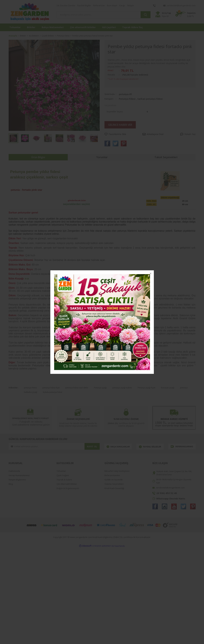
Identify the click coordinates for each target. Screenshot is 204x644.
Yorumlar (102, 157)
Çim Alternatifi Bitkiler (67, 484)
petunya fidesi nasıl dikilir (77, 388)
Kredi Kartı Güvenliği (114, 488)
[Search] (104, 15)
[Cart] (185, 15)
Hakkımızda (14, 471)
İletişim (131, 5)
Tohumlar (61, 471)
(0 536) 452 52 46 (167, 493)
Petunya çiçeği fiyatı (146, 388)
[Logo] (30, 12)
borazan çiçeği (168, 388)
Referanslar (99, 5)
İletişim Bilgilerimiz (17, 480)
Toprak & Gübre (64, 480)
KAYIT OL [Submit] (92, 446)
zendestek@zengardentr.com (181, 5)
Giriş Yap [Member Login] (166, 13)
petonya (184, 388)
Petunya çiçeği (100, 388)
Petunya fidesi (127, 99)
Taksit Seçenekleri (166, 157)
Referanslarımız (112, 475)
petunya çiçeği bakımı (122, 388)
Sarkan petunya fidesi (150, 99)
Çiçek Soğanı (63, 475)
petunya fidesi (30, 388)
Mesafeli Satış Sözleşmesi (117, 471)
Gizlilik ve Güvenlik (114, 480)
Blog (11, 484)
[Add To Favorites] (115, 134)
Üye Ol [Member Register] (165, 16)
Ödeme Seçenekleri (114, 484)
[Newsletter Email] (47, 446)
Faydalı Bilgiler (84, 5)
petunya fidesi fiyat (51, 388)
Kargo (122, 5)
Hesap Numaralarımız (19, 475)
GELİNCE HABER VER (120, 125)
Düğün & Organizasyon (68, 488)
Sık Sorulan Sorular (66, 5)
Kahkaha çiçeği (31, 392)
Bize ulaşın (112, 5)
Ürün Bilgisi (38, 157)
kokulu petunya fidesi (53, 392)
